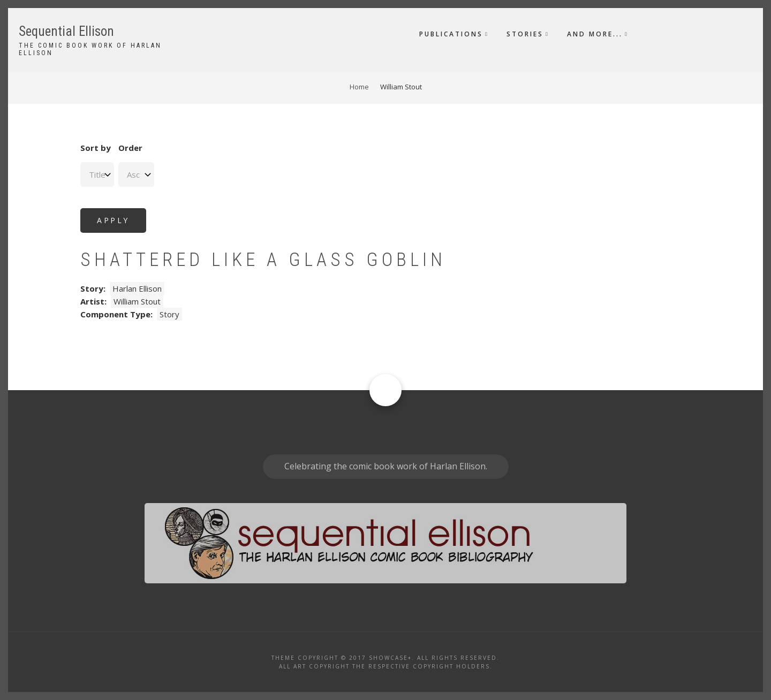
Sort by (96, 148)
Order (130, 148)
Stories (525, 34)
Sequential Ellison (66, 31)
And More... (595, 34)
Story (169, 314)
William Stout (137, 301)
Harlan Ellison (137, 288)
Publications (451, 34)
